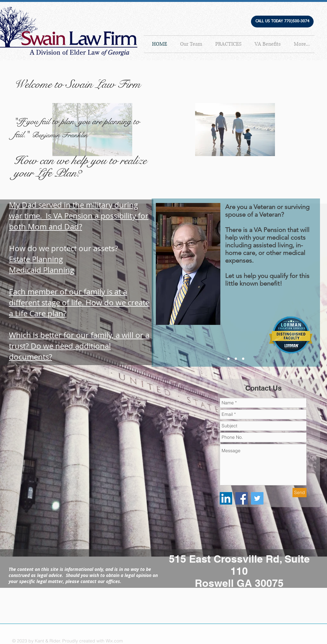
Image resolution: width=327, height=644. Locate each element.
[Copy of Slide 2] (243, 359)
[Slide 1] (228, 359)
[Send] (300, 493)
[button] (282, 22)
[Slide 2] (236, 359)
